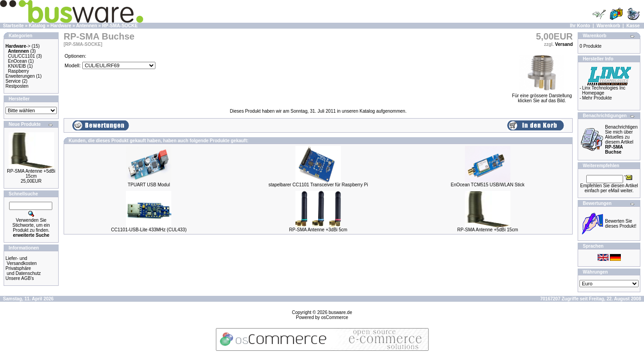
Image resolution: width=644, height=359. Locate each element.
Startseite (14, 26)
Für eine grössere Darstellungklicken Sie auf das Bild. (542, 96)
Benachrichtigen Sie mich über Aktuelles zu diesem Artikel (621, 140)
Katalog (37, 26)
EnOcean (18, 61)
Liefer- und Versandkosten (21, 261)
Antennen (86, 26)
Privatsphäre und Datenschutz (23, 271)
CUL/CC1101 (22, 56)
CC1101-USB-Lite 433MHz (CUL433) (149, 230)
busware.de (340, 312)
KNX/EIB (17, 66)
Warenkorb (608, 26)
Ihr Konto (580, 26)
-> (18, 46)
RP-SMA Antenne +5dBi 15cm (31, 174)
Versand (564, 44)
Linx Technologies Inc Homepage (604, 90)
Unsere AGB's (20, 278)
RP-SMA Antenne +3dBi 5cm (318, 230)
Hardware (61, 26)
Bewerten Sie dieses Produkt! (621, 224)
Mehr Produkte (597, 98)
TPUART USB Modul (149, 185)
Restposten (17, 86)
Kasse (633, 26)
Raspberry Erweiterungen (20, 74)
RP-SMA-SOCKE (120, 26)
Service (13, 81)
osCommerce (335, 317)
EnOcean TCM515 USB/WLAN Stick (488, 185)
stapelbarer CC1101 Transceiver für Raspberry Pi (318, 185)
